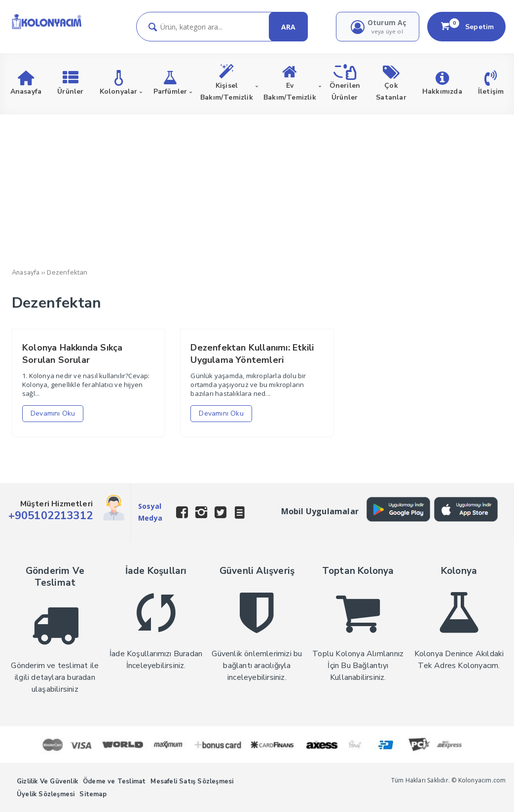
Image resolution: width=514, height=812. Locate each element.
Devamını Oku (53, 413)
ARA (288, 27)
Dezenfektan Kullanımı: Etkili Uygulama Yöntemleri (252, 354)
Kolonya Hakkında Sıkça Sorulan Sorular (72, 354)
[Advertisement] (257, 188)
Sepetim (467, 27)
